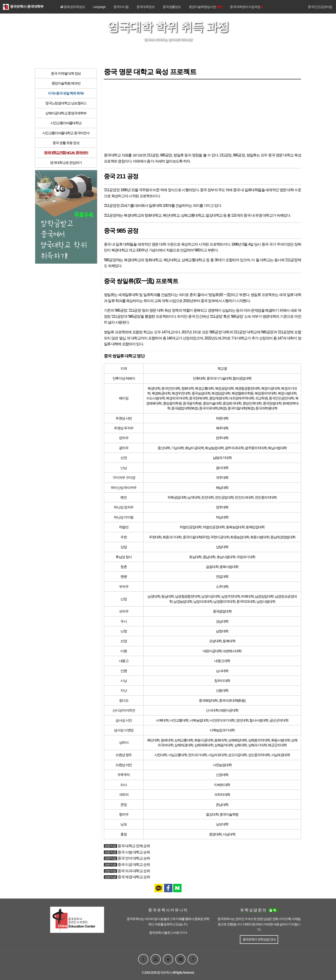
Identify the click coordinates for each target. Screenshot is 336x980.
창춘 (124, 567)
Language (99, 7)
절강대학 (212, 814)
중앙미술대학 (212, 403)
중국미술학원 (229, 814)
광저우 (124, 448)
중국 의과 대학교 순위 (134, 871)
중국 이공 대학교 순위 (134, 865)
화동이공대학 (204, 740)
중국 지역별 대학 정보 (66, 73)
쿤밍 (124, 805)
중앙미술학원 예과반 (66, 83)
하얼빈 (124, 527)
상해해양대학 (237, 740)
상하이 (124, 742)
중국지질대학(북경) (241, 408)
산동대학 (222, 690)
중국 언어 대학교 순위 (134, 858)
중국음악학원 (192, 403)
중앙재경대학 (218, 398)
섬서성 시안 (124, 720)
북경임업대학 (221, 393)
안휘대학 (199, 378)
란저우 (124, 438)
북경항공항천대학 (247, 388)
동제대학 (167, 740)
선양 (124, 641)
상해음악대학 (224, 745)
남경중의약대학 (224, 601)
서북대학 (162, 720)
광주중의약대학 (256, 448)
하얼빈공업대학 (191, 527)
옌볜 (124, 576)
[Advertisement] (202, 116)
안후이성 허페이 (124, 378)
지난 (124, 690)
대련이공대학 (212, 651)
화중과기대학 (172, 537)
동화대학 (220, 740)
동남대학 (168, 596)
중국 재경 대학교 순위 (134, 877)
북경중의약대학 (266, 393)
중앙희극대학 (232, 403)
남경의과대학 (203, 601)
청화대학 (188, 388)
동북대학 (229, 641)
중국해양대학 (208, 700)
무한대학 (155, 537)
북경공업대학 (224, 388)
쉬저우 (124, 611)
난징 (124, 599)
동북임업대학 (255, 527)
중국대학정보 (146, 7)
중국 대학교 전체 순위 (134, 846)
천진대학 (207, 497)
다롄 (124, 651)
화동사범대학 (280, 740)
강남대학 (222, 621)
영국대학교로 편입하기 (66, 163)
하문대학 (222, 418)
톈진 (124, 497)
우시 (124, 621)
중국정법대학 (272, 403)
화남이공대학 (194, 448)
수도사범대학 (155, 398)
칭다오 (124, 700)
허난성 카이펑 (124, 517)
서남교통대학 (178, 755)
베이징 (124, 398)
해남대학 (222, 488)
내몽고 (124, 661)
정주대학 (222, 507)
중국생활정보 (172, 7)
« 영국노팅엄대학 (151, 52)
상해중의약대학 (259, 740)
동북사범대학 (229, 567)
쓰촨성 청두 (124, 755)
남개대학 (194, 497)
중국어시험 (121, 7)
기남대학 (178, 448)
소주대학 (222, 587)
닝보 (124, 824)
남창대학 (222, 631)
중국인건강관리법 (320, 7)
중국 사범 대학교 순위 (134, 852)
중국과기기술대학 (219, 378)
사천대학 (161, 755)
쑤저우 (124, 587)
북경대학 (154, 388)
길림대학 (212, 567)
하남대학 (222, 517)
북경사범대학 (287, 393)
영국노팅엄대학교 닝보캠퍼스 (66, 103)
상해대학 (241, 745)
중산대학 (164, 448)
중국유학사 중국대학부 (23, 6)
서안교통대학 (179, 720)
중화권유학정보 (73, 7)
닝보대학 (222, 824)
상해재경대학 (184, 745)
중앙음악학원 (172, 403)
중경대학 (215, 834)
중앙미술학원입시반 (205, 7)
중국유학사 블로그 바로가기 (168, 933)
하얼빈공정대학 (214, 527)
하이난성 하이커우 (124, 488)
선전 (124, 458)
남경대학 (154, 596)
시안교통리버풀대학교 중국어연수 (66, 133)
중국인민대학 (171, 388)
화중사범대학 (260, 537)
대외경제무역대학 (241, 398)
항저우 (124, 814)
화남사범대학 (277, 448)
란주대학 (222, 438)
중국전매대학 (198, 398)
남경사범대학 (266, 601)
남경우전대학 (231, 596)
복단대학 (153, 740)
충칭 (124, 834)
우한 (124, 537)
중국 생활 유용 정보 (66, 143)
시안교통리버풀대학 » (182, 52)
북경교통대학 (204, 388)
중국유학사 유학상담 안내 (259, 939)
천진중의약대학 (266, 497)
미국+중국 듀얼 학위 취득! (66, 93)
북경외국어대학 (177, 398)
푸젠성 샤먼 (124, 418)
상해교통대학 (184, 740)
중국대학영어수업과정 (246, 7)
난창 (124, 631)
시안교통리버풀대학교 (66, 123)
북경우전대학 (181, 393)
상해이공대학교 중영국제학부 (66, 113)
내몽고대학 (222, 661)
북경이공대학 (270, 388)
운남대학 (222, 805)
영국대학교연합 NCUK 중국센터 (66, 153)
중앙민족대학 (252, 403)
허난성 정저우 (124, 507)
